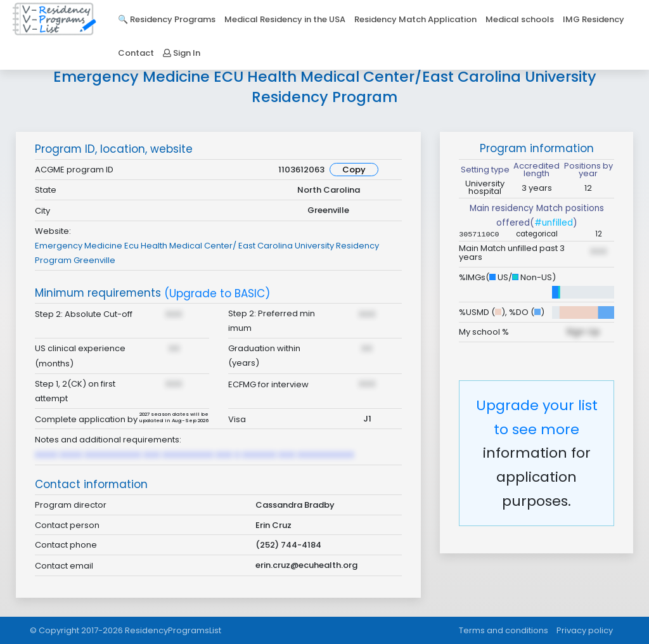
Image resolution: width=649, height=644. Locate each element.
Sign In (182, 53)
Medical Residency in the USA (285, 19)
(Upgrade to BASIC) (217, 294)
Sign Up (583, 332)
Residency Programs (173, 19)
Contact (136, 53)
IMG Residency (594, 19)
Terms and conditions (504, 630)
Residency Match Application (415, 19)
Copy (354, 170)
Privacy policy (585, 630)
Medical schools (520, 19)
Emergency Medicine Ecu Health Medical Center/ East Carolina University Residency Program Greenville (207, 253)
